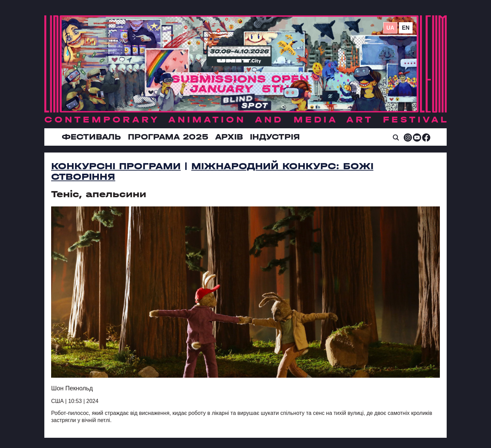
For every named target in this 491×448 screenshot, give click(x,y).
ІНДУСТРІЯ (275, 137)
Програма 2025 (168, 137)
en (406, 28)
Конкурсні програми (116, 166)
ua (390, 28)
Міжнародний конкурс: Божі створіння (212, 171)
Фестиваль (91, 137)
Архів (229, 137)
